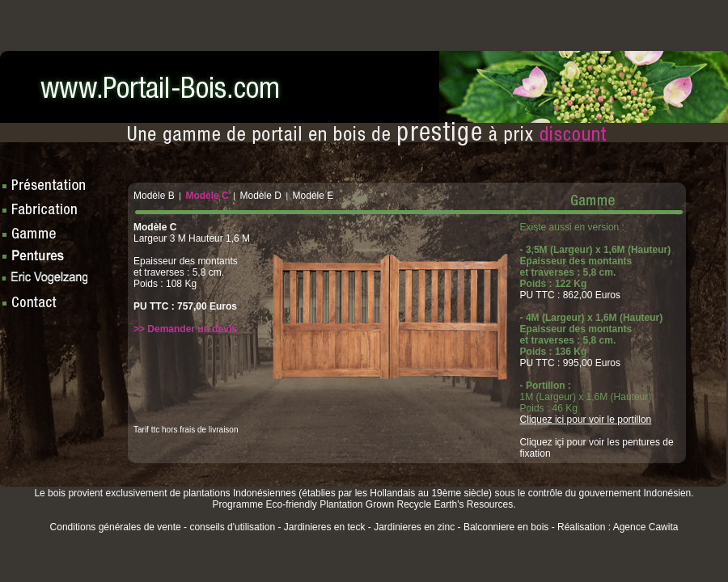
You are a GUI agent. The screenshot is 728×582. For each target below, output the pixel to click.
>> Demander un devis (185, 329)
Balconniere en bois (506, 527)
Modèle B (154, 196)
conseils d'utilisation (232, 527)
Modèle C (207, 196)
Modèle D (260, 196)
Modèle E (313, 196)
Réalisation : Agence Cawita (618, 527)
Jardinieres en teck (325, 527)
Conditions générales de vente (116, 527)
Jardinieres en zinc (414, 527)
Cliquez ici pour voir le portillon (586, 420)
